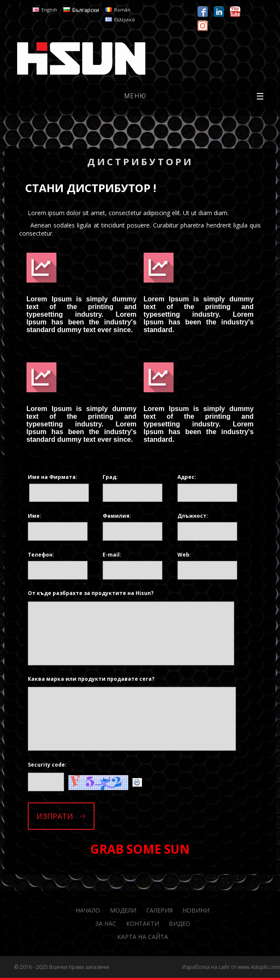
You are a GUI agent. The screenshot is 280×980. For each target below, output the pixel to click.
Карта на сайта (143, 937)
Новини (196, 910)
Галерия (159, 910)
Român (122, 10)
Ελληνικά (124, 19)
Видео (180, 923)
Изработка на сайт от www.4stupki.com (231, 967)
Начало (88, 910)
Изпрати (55, 816)
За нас (106, 923)
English (49, 10)
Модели (123, 910)
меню (195, 96)
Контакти (143, 923)
